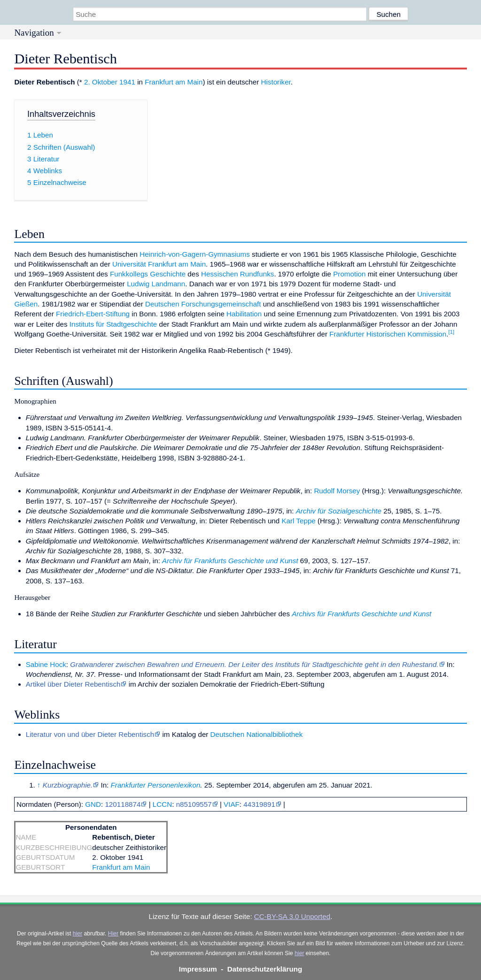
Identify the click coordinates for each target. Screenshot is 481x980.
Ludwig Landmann (156, 284)
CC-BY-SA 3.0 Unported (292, 916)
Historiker (276, 82)
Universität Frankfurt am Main (159, 264)
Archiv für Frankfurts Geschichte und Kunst (230, 561)
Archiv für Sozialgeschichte (339, 511)
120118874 (123, 804)
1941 (127, 82)
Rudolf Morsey (337, 491)
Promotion (349, 274)
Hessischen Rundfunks (237, 274)
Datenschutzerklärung (265, 969)
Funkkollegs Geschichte (148, 274)
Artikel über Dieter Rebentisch (73, 684)
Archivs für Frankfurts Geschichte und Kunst (361, 614)
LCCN (162, 804)
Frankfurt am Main (174, 82)
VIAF (232, 804)
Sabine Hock (46, 664)
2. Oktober (101, 82)
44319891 (259, 804)
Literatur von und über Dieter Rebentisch (90, 734)
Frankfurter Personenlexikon (156, 785)
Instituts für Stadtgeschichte (113, 324)
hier (78, 934)
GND (93, 804)
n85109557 (194, 804)
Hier (113, 934)
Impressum (198, 969)
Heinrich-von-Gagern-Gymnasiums (195, 254)
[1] (451, 332)
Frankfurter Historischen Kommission (388, 334)
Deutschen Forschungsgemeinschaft (203, 304)
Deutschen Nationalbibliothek (257, 734)
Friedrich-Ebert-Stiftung (93, 314)
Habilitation (244, 314)
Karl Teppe (298, 521)
